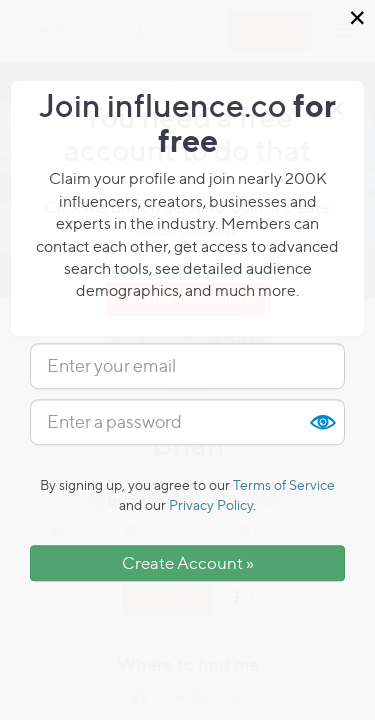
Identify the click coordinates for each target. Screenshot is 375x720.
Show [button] (322, 422)
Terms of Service (284, 484)
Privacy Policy (211, 504)
